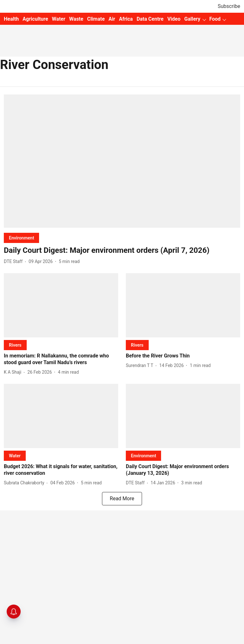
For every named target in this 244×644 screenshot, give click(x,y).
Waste (76, 19)
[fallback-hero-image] (122, 161)
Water (58, 19)
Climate (96, 19)
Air (112, 19)
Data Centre (150, 19)
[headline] (122, 250)
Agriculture (35, 19)
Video (174, 19)
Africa (126, 19)
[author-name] (14, 262)
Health (11, 19)
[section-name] (21, 238)
